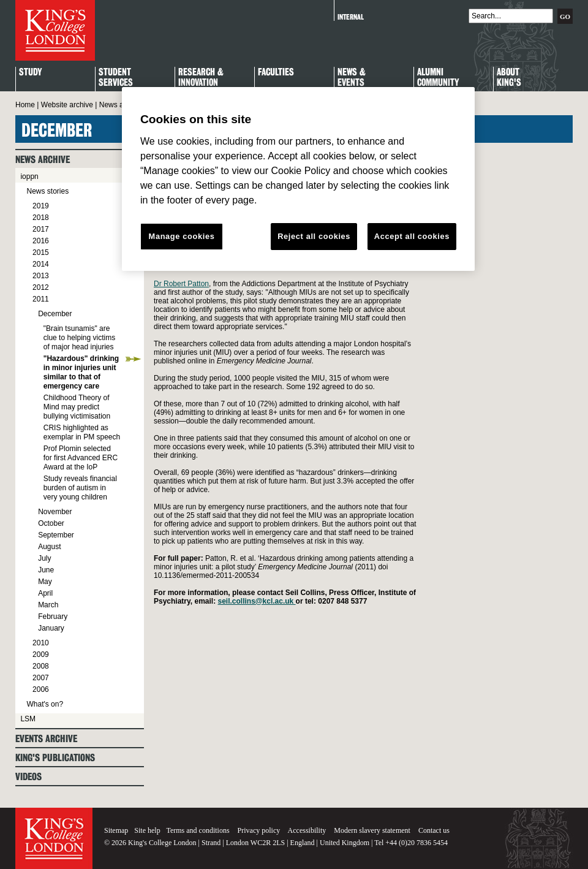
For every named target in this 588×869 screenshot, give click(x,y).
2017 (41, 229)
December (55, 314)
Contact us (434, 830)
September (56, 535)
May (45, 582)
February (53, 617)
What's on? (45, 704)
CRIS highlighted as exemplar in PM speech (82, 432)
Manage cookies (182, 236)
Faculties (276, 73)
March (48, 605)
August (49, 547)
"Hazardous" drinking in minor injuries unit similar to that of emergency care (81, 372)
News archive (121, 105)
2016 (41, 241)
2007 (41, 678)
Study (30, 73)
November (55, 512)
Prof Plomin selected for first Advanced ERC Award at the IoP (81, 458)
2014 (41, 264)
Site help (147, 830)
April (45, 593)
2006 (41, 689)
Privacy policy (259, 830)
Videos (28, 777)
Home (25, 105)
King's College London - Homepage (55, 30)
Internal (351, 17)
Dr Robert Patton (181, 284)
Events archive (46, 739)
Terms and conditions (198, 830)
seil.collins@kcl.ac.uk (257, 601)
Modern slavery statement (372, 830)
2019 (41, 206)
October (51, 523)
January (51, 628)
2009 (41, 655)
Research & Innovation (201, 78)
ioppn (29, 176)
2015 (41, 252)
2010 (41, 643)
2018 (41, 218)
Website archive (67, 105)
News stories (47, 191)
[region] (298, 179)
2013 (41, 276)
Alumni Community (438, 78)
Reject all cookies (314, 236)
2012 (41, 287)
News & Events (352, 78)
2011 (41, 299)
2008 (41, 666)
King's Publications (55, 758)
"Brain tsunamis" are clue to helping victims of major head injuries (79, 338)
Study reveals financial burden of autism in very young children (80, 488)
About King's (509, 78)
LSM (28, 719)
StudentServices (116, 78)
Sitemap (116, 830)
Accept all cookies (412, 236)
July (44, 558)
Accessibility (307, 830)
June (46, 570)
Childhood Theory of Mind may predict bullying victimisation (77, 407)
